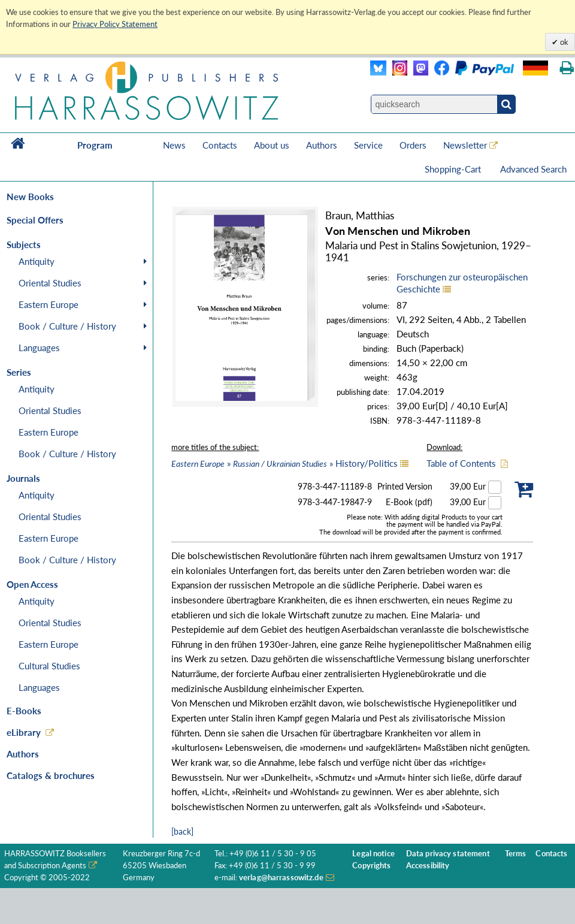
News (174, 145)
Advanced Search (533, 169)
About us (272, 145)
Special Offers (35, 220)
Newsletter (465, 145)
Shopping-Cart (454, 169)
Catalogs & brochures (51, 775)
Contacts (220, 145)
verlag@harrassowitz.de (281, 878)
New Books (30, 197)
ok (563, 42)
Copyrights (371, 866)
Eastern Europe (49, 304)
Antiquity (37, 261)
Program (95, 145)
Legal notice (373, 854)
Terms (516, 854)
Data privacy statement (448, 854)
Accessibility (428, 866)
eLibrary (24, 732)
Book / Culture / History (67, 326)
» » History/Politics (285, 463)
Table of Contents (461, 463)
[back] (182, 831)
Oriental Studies (50, 283)
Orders (413, 145)
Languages (39, 348)
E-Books (24, 711)
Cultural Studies (49, 666)
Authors (322, 145)
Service (368, 145)
